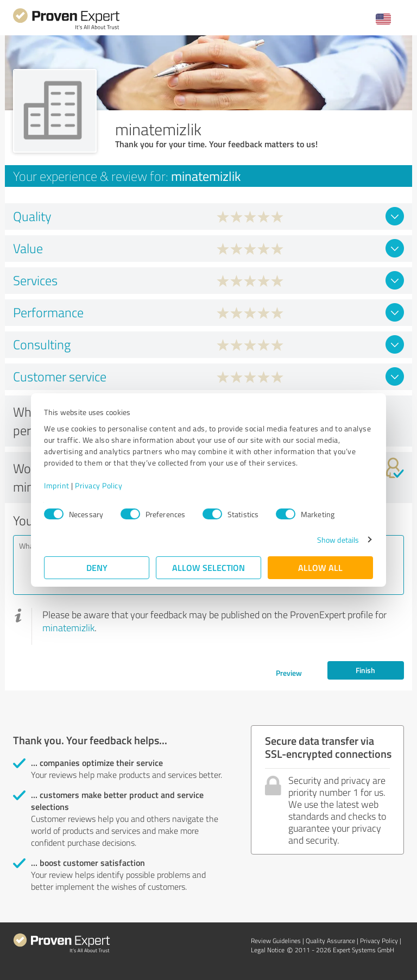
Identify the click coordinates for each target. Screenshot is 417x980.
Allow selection (208, 567)
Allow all (320, 567)
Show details (338, 540)
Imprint (57, 485)
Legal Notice (268, 950)
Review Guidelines (276, 941)
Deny (97, 567)
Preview (289, 673)
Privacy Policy (99, 485)
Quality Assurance (330, 941)
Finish (365, 670)
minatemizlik (68, 627)
